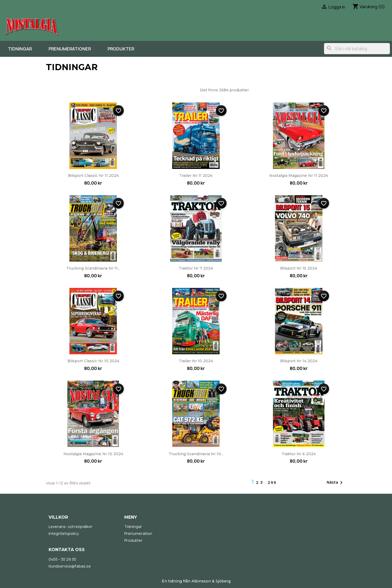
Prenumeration (138, 533)
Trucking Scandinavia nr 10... (196, 454)
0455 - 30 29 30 (62, 559)
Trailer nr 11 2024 (196, 176)
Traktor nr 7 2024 (196, 268)
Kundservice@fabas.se (70, 566)
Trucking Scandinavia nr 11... (93, 268)
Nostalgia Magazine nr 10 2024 (93, 454)
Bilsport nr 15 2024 (299, 268)
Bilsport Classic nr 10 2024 (93, 361)
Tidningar (20, 49)
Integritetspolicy (64, 533)
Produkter (121, 49)
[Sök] (357, 49)
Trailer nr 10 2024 (196, 361)
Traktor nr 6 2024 (299, 454)
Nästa (336, 483)
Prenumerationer (70, 49)
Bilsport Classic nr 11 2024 (93, 176)
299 (272, 482)
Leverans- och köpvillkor (71, 527)
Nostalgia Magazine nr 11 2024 (299, 176)
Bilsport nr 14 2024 (299, 361)
